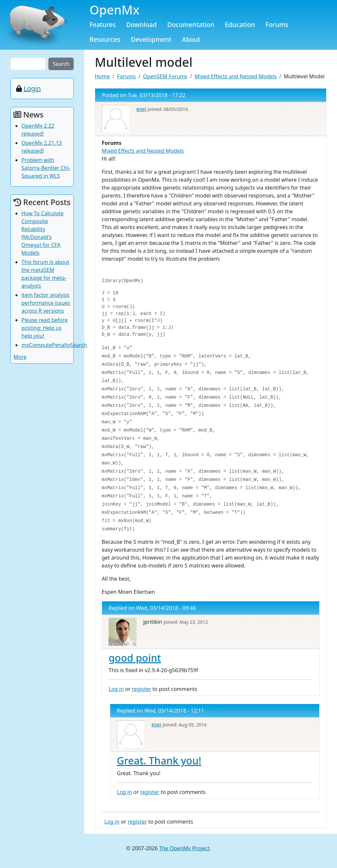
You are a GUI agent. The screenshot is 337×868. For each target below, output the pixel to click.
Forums (277, 25)
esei (141, 109)
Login (32, 88)
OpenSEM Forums (165, 76)
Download (142, 25)
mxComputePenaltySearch (54, 345)
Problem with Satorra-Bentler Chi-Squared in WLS (46, 168)
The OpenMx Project (184, 848)
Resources (105, 39)
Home (102, 76)
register (142, 689)
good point (135, 658)
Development (151, 39)
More (20, 357)
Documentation (191, 25)
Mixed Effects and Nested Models (235, 76)
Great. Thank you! (159, 760)
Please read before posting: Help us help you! (44, 328)
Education (240, 25)
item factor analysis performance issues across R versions (46, 303)
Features (103, 25)
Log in (116, 689)
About (191, 39)
